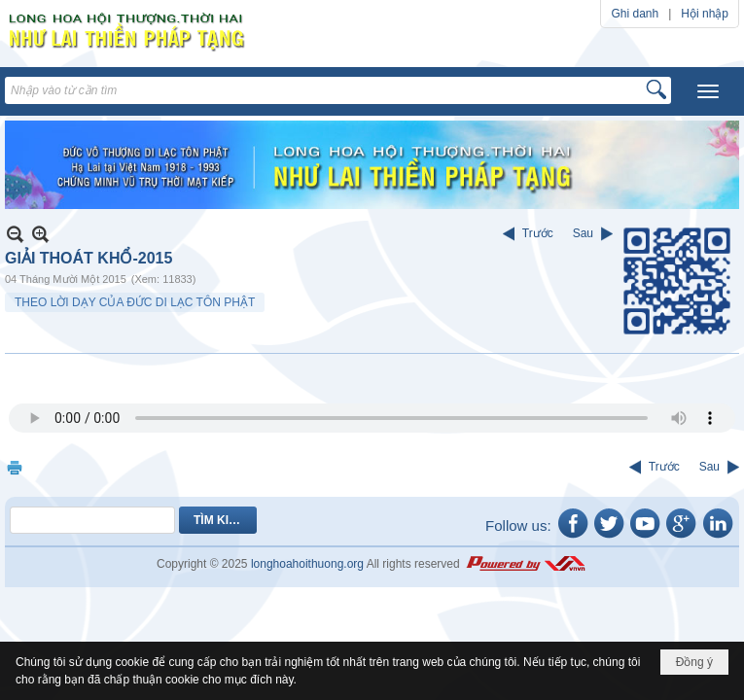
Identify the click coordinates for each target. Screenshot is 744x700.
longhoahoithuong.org (307, 564)
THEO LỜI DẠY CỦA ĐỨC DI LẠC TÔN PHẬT (135, 302)
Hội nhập (705, 14)
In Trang (15, 467)
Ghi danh (635, 14)
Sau (583, 233)
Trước (538, 233)
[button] (708, 91)
